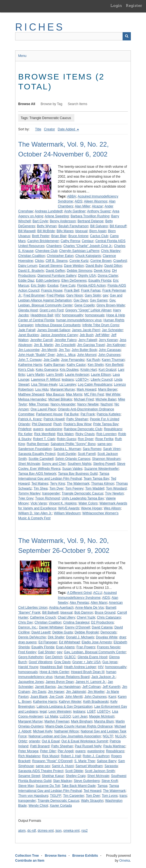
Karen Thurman (113, 360)
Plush (57, 424)
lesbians (68, 380)
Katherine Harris (30, 365)
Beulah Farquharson (73, 226)
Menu (22, 56)
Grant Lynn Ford (51, 310)
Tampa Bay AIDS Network (37, 474)
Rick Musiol (51, 756)
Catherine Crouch (43, 617)
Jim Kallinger (116, 345)
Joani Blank (39, 697)
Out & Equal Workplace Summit (85, 741)
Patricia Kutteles (109, 414)
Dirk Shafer (56, 637)
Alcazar (97, 206)
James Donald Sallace (54, 330)
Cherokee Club (46, 251)
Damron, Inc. (28, 627)
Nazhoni (107, 404)
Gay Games (99, 300)
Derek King (102, 271)
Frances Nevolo (109, 647)
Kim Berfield (114, 365)
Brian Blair (59, 236)
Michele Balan (106, 399)
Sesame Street (29, 776)
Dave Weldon (74, 266)
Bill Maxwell (27, 231)
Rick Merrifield (45, 434)
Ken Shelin (96, 365)
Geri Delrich (54, 657)
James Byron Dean (60, 682)
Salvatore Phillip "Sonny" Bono (73, 444)
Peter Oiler (48, 751)
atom (22, 831)
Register (134, 6)
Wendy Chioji (38, 806)
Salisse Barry (106, 761)
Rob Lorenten (106, 434)
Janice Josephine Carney (59, 335)
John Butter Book (84, 350)
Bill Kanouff (118, 226)
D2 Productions (102, 622)
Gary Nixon (75, 295)
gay (105, 295)
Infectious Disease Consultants (58, 325)
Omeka (125, 861)
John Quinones (109, 355)
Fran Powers (86, 647)
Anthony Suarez (99, 211)
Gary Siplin (93, 295)
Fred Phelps (56, 295)
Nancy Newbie (88, 404)
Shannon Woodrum (106, 459)
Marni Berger (108, 389)
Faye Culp (68, 285)
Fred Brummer (34, 295)
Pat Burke (71, 414)
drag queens (27, 642)
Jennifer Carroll (41, 340)
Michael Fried (84, 399)
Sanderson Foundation (35, 449)
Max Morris (74, 394)
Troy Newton (114, 493)
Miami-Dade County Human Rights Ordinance (79, 726)
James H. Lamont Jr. (91, 682)
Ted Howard (92, 791)
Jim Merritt (49, 350)
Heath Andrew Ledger (80, 667)
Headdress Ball (42, 315)
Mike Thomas (39, 404)
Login (116, 6)
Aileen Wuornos (96, 201)
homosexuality (73, 315)
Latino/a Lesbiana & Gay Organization (65, 707)
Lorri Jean (80, 716)
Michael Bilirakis (60, 399)
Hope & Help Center (54, 672)
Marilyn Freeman (57, 721)
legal (43, 712)
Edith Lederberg (48, 281)
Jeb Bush (86, 335)
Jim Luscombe (29, 350)
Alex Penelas (79, 603)
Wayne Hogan (91, 508)
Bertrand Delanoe (90, 221)
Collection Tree (27, 856)
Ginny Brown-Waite (111, 305)
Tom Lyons (110, 796)
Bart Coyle (40, 221)
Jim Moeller (96, 692)
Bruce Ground (105, 612)
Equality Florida (100, 281)
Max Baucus (55, 394)
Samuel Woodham (89, 766)
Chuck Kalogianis (88, 256)
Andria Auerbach (61, 608)
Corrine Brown (101, 261)
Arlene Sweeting (57, 216)
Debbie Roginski (87, 632)
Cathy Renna (70, 241)
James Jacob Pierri (86, 330)
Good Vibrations (40, 662)
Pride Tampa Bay (106, 424)
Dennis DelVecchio (32, 637)
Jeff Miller (102, 335)
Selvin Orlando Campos (73, 459)
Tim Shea (41, 488)
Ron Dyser (86, 439)
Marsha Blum (104, 721)
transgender (51, 493)
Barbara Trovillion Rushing (90, 216)
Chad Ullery (66, 617)
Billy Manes (65, 231)
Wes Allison (112, 508)
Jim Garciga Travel (91, 345)
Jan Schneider (113, 330)
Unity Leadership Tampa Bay (83, 498)
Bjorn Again (98, 231)
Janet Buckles (29, 335)
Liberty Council (102, 380)
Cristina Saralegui (76, 622)
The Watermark (78, 484)
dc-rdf (32, 831)
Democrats (109, 632)
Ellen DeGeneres (74, 281)
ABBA (72, 196)
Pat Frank (88, 414)
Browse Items (56, 856)
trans (123, 796)
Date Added (67, 129)
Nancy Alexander (63, 404)
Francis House (52, 290)
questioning (53, 429)
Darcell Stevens (51, 266)
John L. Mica (66, 355)
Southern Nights (79, 464)
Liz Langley (68, 384)
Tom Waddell (95, 488)
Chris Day (25, 622)
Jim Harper (56, 692)
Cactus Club (99, 236)
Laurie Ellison (101, 375)
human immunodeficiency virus (79, 320)
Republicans (113, 429)
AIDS (79, 201)
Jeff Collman (91, 687)
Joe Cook (56, 697)
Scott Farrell (87, 454)
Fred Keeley (27, 652)
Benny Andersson (63, 221)
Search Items (78, 104)
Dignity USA (87, 276)
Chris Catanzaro (109, 617)
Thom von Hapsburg (33, 796)
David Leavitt (41, 632)
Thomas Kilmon (103, 484)
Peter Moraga (28, 751)
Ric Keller (25, 434)
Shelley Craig (76, 776)
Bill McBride (46, 231)
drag (123, 637)
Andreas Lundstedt (49, 211)
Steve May (26, 786)
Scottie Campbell (41, 459)
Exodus (53, 285)
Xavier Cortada (61, 806)
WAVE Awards (69, 508)
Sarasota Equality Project (37, 454)
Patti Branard (40, 746)
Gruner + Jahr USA (86, 662)
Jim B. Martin (44, 345)
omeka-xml (71, 831)
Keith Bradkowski (96, 702)
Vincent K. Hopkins (63, 503)
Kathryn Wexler (70, 702)
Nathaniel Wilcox (67, 731)
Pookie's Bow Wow (77, 424)
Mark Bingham (82, 721)
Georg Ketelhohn (31, 657)
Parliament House (49, 414)
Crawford (120, 261)
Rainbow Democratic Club (83, 429)
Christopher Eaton (60, 256)
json (58, 831)
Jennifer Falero (66, 340)
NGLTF (108, 736)
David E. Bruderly (31, 271)
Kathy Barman (54, 365)
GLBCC (70, 657)
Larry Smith (55, 375)
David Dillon (113, 266)
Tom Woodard (116, 488)
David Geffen (55, 271)
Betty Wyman (47, 226)
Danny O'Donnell (77, 627)
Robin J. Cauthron (96, 756)
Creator (50, 129)
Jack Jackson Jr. (103, 677)
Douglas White (107, 637)
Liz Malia (51, 716)
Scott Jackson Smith (100, 771)
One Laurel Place (43, 409)
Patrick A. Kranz (30, 419)
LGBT (91, 712)
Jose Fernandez (73, 360)
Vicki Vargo (39, 503)
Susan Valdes (72, 469)
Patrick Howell (54, 419)
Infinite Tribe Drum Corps (101, 325)
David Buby (94, 266)
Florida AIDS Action (91, 285)
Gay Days (81, 300)
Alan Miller (82, 206)
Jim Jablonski (76, 692)
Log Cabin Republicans (95, 384)
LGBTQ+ (82, 380)
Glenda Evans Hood (92, 657)
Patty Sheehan (77, 419)
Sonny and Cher (54, 464)
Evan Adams (65, 647)
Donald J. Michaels (80, 637)
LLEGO (65, 716)
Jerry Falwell (87, 340)
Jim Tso (64, 350)
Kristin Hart (89, 370)
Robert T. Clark (44, 439)
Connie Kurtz (79, 261)
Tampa (102, 786)
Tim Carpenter (74, 796)
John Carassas (110, 350)
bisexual (81, 231)
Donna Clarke (108, 276)
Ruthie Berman (38, 444)
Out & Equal (51, 741)
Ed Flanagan (48, 642)
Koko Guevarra (47, 370)
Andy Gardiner (75, 211)
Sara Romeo (92, 449)
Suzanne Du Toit (48, 786)
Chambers (54, 246)
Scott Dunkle (66, 454)
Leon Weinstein (60, 712)
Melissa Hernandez (32, 399)
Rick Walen (65, 434)
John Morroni (87, 355)
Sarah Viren (112, 449)
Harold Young (28, 667)
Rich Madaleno (29, 756)
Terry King (58, 484)
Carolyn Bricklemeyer (43, 241)
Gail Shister (46, 652)
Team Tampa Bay (96, 479)
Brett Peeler (41, 236)
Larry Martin (36, 375)
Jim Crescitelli (65, 345)
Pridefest (25, 429)
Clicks (39, 261)
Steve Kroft (109, 781)
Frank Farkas (91, 290)
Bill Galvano (99, 226)
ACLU (98, 593)
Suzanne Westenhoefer (102, 469)
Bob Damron (84, 612)
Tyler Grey (26, 498)
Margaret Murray (63, 389)
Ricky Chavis (85, 434)
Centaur (88, 241)
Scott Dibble (74, 771)
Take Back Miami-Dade (79, 786)
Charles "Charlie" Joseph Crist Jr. (88, 246)
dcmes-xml (46, 831)
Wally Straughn (92, 801)
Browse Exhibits (85, 856)
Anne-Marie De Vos (90, 608)
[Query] (73, 36)
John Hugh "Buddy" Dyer (36, 355)
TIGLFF (56, 796)
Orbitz (23, 741)
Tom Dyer (56, 488)
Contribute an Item (30, 861)
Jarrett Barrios (45, 687)
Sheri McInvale (29, 464)
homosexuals (95, 315)
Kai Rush (93, 360)
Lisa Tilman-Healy (44, 384)
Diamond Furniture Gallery (57, 276)
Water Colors (88, 503)
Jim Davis (39, 692)
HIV (58, 315)
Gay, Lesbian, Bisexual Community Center (95, 652)
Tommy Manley (29, 493)
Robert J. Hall (71, 756)
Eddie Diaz (26, 281)
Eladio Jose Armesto (97, 642)
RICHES (40, 27)
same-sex (104, 444)
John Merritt (74, 697)
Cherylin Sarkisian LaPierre (79, 251)
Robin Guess (67, 439)
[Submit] (127, 36)
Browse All (27, 104)
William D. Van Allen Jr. (35, 513)
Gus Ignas (110, 662)
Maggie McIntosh (102, 716)
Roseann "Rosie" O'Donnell (52, 761)
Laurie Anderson (77, 375)
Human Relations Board (72, 677)
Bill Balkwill (50, 612)
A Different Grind (79, 593)
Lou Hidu (42, 389)
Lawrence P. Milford (46, 380)
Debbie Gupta (63, 632)
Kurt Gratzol (107, 370)
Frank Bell (72, 290)
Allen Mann (99, 603)
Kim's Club (26, 370)
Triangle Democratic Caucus (83, 493)
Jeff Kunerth (111, 687)
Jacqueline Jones (31, 682)
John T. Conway (30, 360)
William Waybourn (67, 513)
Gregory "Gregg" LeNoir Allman (88, 310)
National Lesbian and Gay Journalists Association (65, 736)
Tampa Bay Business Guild (78, 474)
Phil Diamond (41, 424)
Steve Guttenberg (86, 781)
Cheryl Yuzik (86, 617)
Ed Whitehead (69, 642)
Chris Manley (111, 251)
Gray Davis (62, 662)
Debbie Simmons (79, 271)
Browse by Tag (52, 104)
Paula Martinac (114, 746)
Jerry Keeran (108, 340)
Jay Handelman (69, 687)
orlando (34, 741)
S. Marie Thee (85, 761)
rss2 (84, 831)
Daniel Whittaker (51, 627)
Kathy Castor (76, 365)
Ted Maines (40, 484)
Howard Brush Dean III (87, 672)
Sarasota (111, 766)
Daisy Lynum (28, 266)
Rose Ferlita (104, 439)
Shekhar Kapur (53, 776)
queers (38, 429)
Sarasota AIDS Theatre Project (41, 771)
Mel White (113, 394)
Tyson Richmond (48, 498)
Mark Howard (86, 389)
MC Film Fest (94, 394)
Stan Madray (63, 781)
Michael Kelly (43, 731)
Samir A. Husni (63, 766)
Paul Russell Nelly (88, 746)
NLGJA (121, 736)
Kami (112, 697)
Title (38, 129)
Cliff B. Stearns (56, 261)
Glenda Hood (28, 310)
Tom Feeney (74, 488)
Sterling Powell (104, 464)
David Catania (102, 627)
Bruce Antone (78, 236)
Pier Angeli (65, 751)
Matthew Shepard (31, 394)
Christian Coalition (32, 256)
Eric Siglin (38, 285)
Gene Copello (84, 305)
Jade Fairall (27, 330)
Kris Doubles (69, 370)
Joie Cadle (51, 360)
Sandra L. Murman (67, 449)
